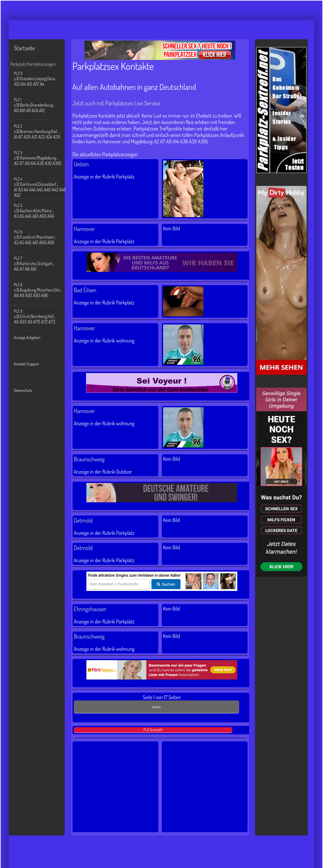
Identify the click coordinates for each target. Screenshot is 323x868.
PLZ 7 (41, 264)
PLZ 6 (41, 237)
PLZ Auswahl (153, 730)
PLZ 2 (41, 132)
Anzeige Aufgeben (27, 338)
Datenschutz (23, 390)
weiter (157, 707)
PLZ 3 (41, 158)
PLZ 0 (41, 79)
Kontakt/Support (26, 364)
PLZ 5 (41, 211)
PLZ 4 (41, 187)
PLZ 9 (41, 317)
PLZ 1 (41, 105)
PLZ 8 (41, 290)
